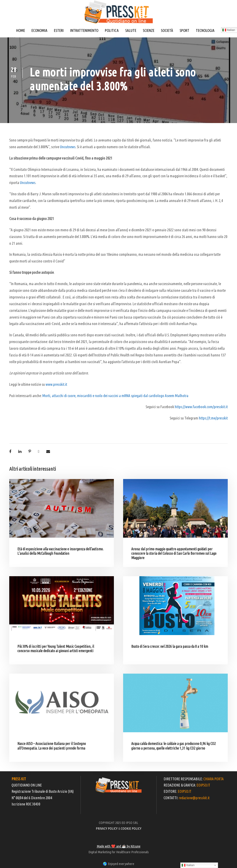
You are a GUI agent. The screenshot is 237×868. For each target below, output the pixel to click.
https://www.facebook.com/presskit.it (201, 407)
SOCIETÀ (167, 30)
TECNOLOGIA (205, 30)
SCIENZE (149, 30)
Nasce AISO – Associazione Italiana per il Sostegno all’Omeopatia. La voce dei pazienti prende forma (52, 746)
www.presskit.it (56, 384)
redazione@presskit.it (194, 798)
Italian (188, 865)
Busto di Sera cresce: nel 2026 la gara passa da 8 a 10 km (170, 646)
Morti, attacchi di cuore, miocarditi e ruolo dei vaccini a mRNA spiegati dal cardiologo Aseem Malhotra (115, 396)
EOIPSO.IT (203, 785)
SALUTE (131, 30)
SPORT (184, 30)
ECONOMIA (39, 30)
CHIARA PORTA (214, 779)
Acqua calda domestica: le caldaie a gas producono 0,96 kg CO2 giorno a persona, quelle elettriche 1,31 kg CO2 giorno (173, 746)
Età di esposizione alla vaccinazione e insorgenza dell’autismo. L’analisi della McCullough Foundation (60, 551)
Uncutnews (68, 147)
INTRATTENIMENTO (84, 30)
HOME (21, 30)
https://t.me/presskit (213, 418)
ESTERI (59, 30)
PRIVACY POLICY (107, 828)
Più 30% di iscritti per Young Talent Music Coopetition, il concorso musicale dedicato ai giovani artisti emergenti (56, 649)
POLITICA (112, 30)
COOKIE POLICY (131, 828)
